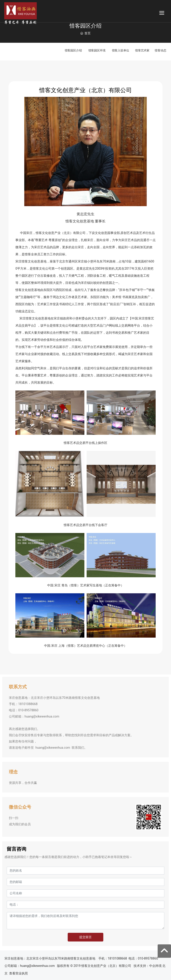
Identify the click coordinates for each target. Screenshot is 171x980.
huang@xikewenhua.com (42, 716)
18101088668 (28, 704)
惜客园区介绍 (73, 50)
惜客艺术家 (142, 50)
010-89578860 (28, 710)
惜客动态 (160, 50)
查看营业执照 (19, 973)
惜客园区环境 (97, 50)
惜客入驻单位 (121, 50)
